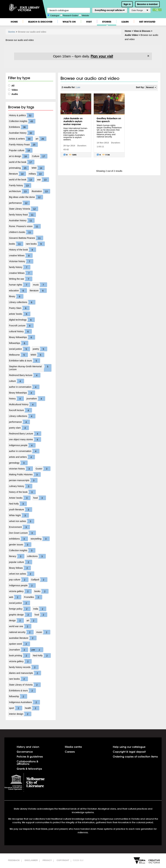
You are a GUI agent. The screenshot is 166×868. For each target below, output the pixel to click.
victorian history (21, 469)
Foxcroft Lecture (21, 326)
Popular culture (21, 150)
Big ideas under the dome (26, 197)
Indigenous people (22, 585)
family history (20, 267)
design (16, 620)
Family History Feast (24, 145)
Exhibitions (19, 127)
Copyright (63, 860)
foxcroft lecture (21, 410)
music (40, 285)
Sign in (127, 4)
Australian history (22, 133)
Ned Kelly (18, 504)
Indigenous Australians (25, 702)
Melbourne (18, 355)
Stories (107, 22)
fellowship (18, 696)
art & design (19, 156)
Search (157, 10)
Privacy (47, 860)
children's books (21, 232)
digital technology (22, 320)
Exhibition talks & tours (25, 361)
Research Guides (69, 15)
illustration (41, 191)
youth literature (21, 510)
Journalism (19, 650)
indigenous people (22, 445)
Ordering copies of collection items (135, 756)
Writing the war (21, 279)
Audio (13, 94)
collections (36, 556)
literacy (17, 556)
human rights (20, 285)
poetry (40, 349)
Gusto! (43, 469)
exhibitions (18, 539)
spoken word (20, 644)
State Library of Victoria (25, 685)
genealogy (18, 463)
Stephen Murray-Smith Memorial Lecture (30, 368)
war (43, 180)
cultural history (20, 331)
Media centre (73, 747)
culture (17, 381)
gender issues (20, 545)
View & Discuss (142, 31)
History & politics (21, 115)
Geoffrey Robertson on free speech (109, 120)
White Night (19, 515)
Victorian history (21, 261)
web (15, 597)
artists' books (20, 314)
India (40, 609)
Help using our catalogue (129, 747)
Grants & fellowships (29, 769)
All (11, 86)
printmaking (19, 168)
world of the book (22, 162)
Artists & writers (21, 139)
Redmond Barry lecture (25, 375)
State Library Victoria (24, 209)
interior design (20, 714)
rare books (35, 244)
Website (84, 15)
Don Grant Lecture (22, 533)
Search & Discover (40, 22)
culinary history (21, 486)
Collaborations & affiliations (27, 763)
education (18, 291)
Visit (89, 22)
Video (13, 90)
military (36, 174)
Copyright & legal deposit (129, 752)
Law (37, 650)
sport (16, 708)
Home (14, 22)
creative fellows (21, 255)
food (39, 498)
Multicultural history (23, 404)
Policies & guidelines (30, 756)
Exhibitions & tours (23, 691)
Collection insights (22, 121)
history (16, 399)
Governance (25, 752)
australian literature (23, 638)
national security (21, 632)
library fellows (20, 568)
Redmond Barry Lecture (25, 434)
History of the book (23, 250)
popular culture (21, 562)
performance (20, 203)
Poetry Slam (19, 308)
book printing (20, 656)
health (32, 708)
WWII (37, 355)
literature (18, 174)
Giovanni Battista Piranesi (26, 238)
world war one (20, 626)
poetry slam (19, 428)
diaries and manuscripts (25, 673)
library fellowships (22, 337)
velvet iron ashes (22, 521)
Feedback (14, 860)
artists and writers (22, 457)
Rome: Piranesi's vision (25, 226)
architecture (19, 191)
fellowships (19, 343)
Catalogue (53, 15)
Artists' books (20, 498)
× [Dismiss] (148, 56)
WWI (38, 168)
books (16, 244)
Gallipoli (39, 580)
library (16, 296)
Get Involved (147, 22)
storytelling (40, 539)
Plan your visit (102, 56)
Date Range (140, 10)
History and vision (28, 747)
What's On (69, 22)
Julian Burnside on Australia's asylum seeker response (73, 121)
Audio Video (131, 35)
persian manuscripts (23, 480)
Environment (20, 527)
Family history (20, 185)
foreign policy (20, 609)
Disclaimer (31, 860)
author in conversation (24, 387)
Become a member (147, 4)
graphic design (21, 615)
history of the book (22, 492)
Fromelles (33, 597)
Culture (40, 156)
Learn (125, 22)
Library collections (22, 302)
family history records (24, 667)
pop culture (19, 580)
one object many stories (25, 439)
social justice (20, 349)
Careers (70, 752)
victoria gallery (20, 591)
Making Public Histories (25, 474)
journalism (36, 399)
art (41, 139)
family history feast (23, 215)
